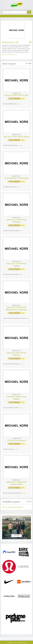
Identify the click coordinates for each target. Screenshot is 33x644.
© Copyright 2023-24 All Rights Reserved (16, 643)
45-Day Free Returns (16, 440)
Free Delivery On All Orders (16, 178)
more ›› (20, 104)
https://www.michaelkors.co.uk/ (10, 55)
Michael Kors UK (16, 93)
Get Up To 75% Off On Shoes (16, 137)
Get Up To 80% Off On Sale (17, 95)
